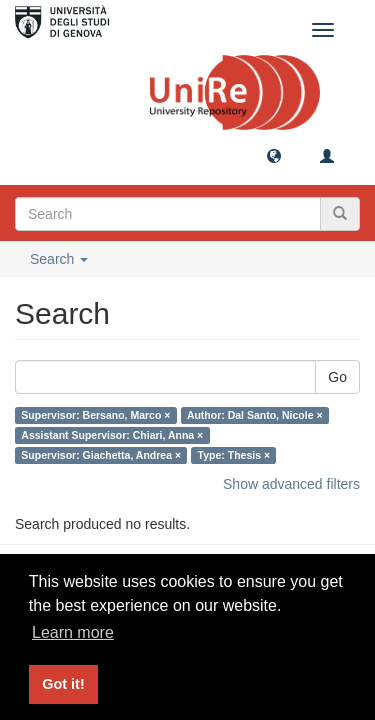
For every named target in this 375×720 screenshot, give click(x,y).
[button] (274, 155)
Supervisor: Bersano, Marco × (95, 415)
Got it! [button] (63, 684)
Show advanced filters (291, 484)
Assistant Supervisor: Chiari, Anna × (112, 435)
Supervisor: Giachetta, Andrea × (101, 455)
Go (337, 377)
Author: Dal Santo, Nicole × (255, 415)
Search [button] (59, 259)
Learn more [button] (73, 632)
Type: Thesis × (234, 455)
